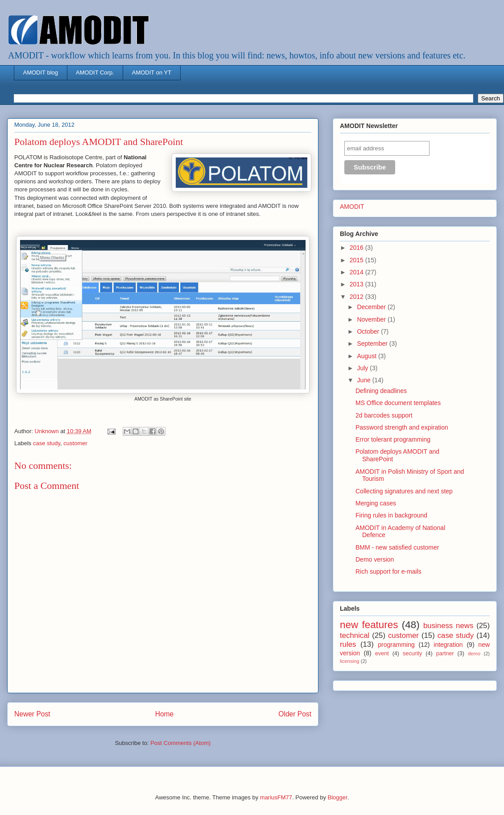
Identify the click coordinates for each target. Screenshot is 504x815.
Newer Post (32, 714)
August (367, 356)
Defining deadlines (381, 391)
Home (165, 714)
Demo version (375, 559)
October (369, 331)
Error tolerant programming (393, 439)
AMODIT (352, 207)
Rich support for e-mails (388, 571)
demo (474, 654)
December (372, 307)
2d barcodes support (384, 415)
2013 (357, 284)
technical (355, 635)
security (412, 654)
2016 (357, 248)
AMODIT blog (41, 72)
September (373, 343)
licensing (350, 661)
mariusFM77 (276, 797)
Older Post (295, 714)
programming (396, 645)
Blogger (338, 797)
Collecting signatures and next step (404, 491)
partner (445, 654)
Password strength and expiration (402, 427)
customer (75, 443)
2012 (357, 297)
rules (348, 644)
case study (47, 443)
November (372, 319)
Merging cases (376, 503)
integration (448, 645)
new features (369, 625)
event (382, 654)
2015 (357, 260)
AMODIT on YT (152, 72)
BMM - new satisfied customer (397, 547)
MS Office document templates (398, 403)
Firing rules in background (391, 515)
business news (448, 626)
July (363, 368)
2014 (357, 272)
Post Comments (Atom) (180, 743)
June (364, 380)
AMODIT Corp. (95, 72)
